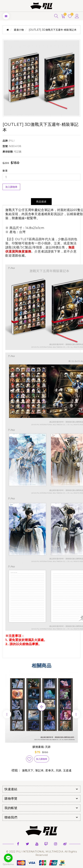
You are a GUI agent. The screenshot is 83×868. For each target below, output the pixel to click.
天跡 (58, 770)
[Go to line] (8, 858)
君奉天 (50, 770)
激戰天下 (28, 770)
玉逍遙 (67, 770)
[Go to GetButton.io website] (8, 864)
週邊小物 (19, 30)
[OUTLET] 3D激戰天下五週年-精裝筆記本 (53, 30)
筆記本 (39, 770)
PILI (12, 141)
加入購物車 (11, 187)
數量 (5, 171)
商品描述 (41, 202)
